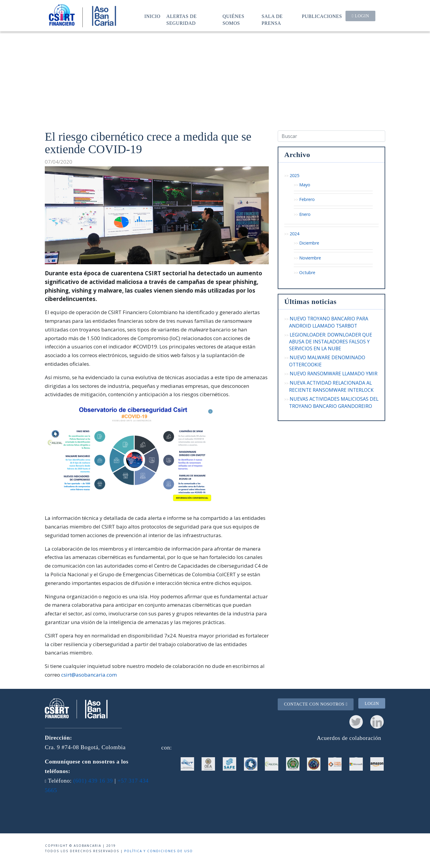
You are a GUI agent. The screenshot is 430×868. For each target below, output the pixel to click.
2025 (294, 175)
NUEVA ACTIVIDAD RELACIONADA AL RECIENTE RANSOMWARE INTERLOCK (331, 386)
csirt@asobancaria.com (89, 675)
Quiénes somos (233, 20)
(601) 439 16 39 (93, 781)
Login (360, 16)
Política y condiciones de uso (159, 851)
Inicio (153, 16)
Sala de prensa (272, 20)
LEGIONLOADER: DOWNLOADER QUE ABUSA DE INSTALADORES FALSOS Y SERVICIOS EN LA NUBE (331, 342)
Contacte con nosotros (316, 704)
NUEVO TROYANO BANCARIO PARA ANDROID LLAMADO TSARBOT (329, 322)
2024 (294, 234)
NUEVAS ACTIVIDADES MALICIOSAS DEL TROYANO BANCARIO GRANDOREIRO (334, 402)
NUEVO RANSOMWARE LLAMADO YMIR (334, 374)
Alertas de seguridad (182, 20)
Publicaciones (322, 16)
